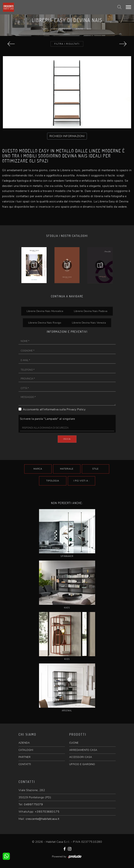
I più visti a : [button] (81, 481)
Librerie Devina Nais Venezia (89, 323)
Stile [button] (95, 469)
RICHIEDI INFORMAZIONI (67, 136)
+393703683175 (47, 812)
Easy (89, 29)
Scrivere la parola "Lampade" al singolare (47, 419)
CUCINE (74, 743)
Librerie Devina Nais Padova (91, 311)
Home (45, 29)
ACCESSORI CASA (81, 757)
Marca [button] (38, 469)
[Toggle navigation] (128, 7)
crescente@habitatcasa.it (43, 819)
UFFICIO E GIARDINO (82, 764)
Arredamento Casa (61, 29)
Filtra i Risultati (67, 44)
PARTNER (25, 757)
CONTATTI (25, 764)
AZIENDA (24, 743)
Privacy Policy (76, 409)
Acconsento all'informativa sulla (54, 409)
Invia (67, 439)
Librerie (79, 29)
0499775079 (33, 804)
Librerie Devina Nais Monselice (45, 311)
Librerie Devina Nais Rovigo (45, 323)
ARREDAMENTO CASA (83, 750)
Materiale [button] (67, 469)
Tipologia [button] (53, 481)
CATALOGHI (26, 750)
